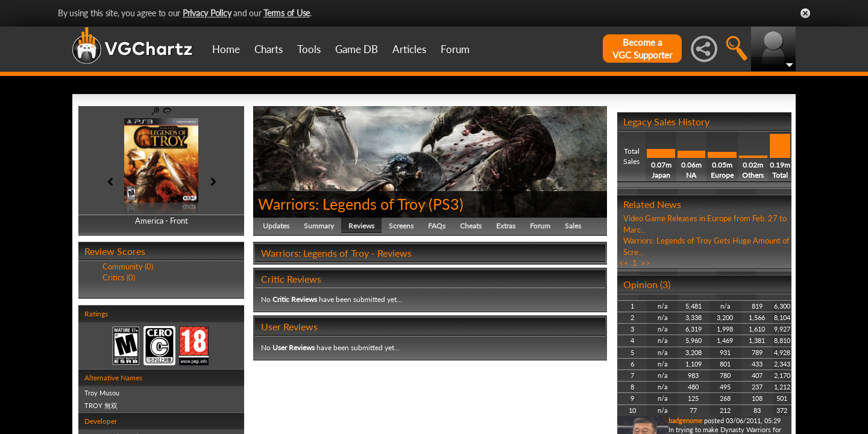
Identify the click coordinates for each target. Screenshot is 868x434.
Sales (573, 226)
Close (805, 13)
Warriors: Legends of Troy (341, 204)
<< (624, 263)
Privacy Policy (207, 13)
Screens (401, 226)
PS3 (446, 204)
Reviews (361, 226)
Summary (319, 226)
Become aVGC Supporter (642, 49)
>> (646, 263)
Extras (506, 226)
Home (226, 49)
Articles (409, 49)
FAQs (437, 226)
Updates (276, 226)
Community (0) (128, 266)
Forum (455, 49)
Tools (309, 49)
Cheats (471, 226)
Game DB (357, 49)
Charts (269, 49)
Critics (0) (119, 277)
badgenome (685, 420)
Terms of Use (287, 13)
